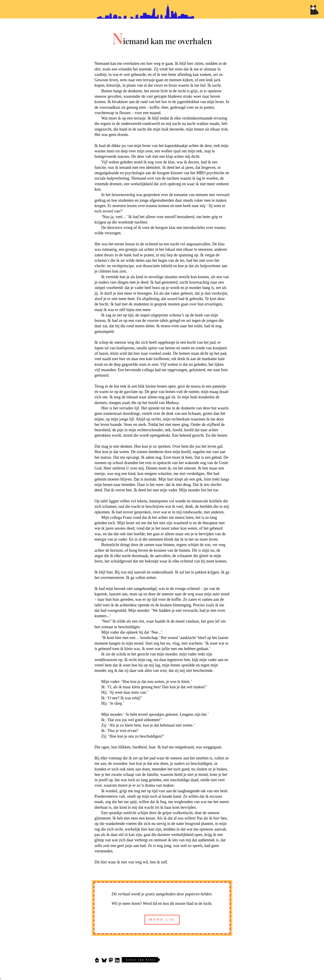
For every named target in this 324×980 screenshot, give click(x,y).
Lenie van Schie (141, 960)
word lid (162, 920)
